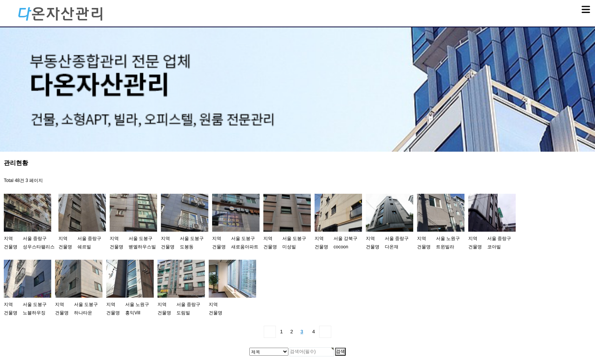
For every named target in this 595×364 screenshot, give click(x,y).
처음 (270, 332)
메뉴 (576, 6)
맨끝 (325, 332)
